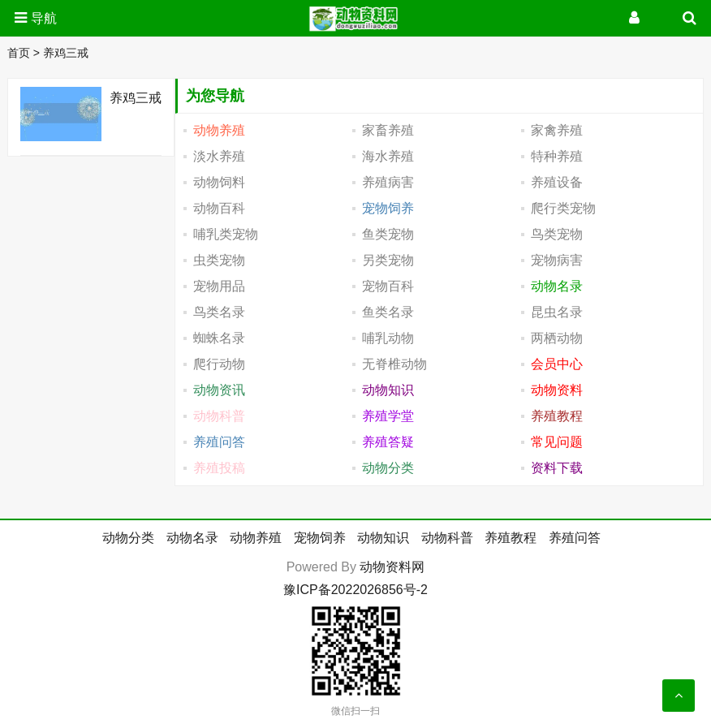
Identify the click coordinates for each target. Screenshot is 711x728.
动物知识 (383, 538)
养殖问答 (575, 538)
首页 (19, 53)
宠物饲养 (320, 538)
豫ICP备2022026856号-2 (355, 590)
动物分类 (128, 538)
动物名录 (192, 538)
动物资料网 (392, 567)
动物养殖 (256, 538)
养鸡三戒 (66, 53)
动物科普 (447, 538)
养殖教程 (511, 538)
